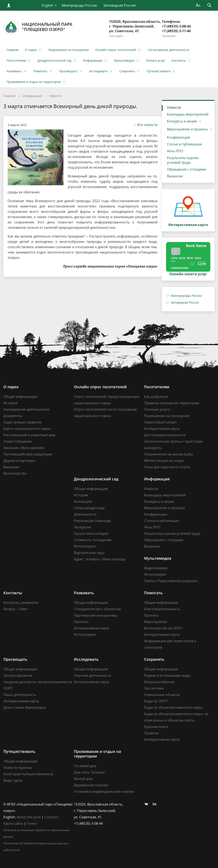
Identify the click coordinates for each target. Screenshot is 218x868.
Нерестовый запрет (160, 422)
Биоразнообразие (159, 682)
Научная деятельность (93, 675)
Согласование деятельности (169, 50)
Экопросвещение (18, 675)
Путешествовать (159, 71)
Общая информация (20, 397)
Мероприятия (156, 622)
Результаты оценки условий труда (183, 160)
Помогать (40, 71)
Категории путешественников (28, 774)
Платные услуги (157, 409)
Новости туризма (18, 768)
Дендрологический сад (54, 60)
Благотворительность (162, 609)
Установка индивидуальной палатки (104, 791)
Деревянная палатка (91, 785)
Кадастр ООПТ (156, 701)
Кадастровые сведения (22, 422)
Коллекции (83, 501)
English (47, 5)
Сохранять (127, 71)
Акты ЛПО (175, 151)
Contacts (51, 817)
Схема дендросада (89, 508)
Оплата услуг (156, 60)
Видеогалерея (156, 568)
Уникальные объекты (162, 695)
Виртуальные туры (89, 553)
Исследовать (98, 71)
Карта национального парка (27, 429)
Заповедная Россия (119, 5)
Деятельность (85, 514)
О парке (31, 50)
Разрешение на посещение (69, 50)
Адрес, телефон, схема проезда (100, 559)
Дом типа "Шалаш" (90, 772)
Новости (55, 96)
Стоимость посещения (93, 540)
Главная (13, 50)
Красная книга (156, 727)
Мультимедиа (124, 60)
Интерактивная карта (162, 429)
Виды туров (13, 780)
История (10, 403)
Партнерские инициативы (95, 615)
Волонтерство (15, 473)
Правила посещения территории (172, 403)
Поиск (32, 823)
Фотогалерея (85, 546)
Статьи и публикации (184, 144)
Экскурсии (82, 527)
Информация (93, 60)
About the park (29, 817)
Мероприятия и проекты (187, 129)
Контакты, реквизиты (21, 603)
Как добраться (156, 397)
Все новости (145, 125)
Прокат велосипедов (91, 533)
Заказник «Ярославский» (24, 448)
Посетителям (16, 60)
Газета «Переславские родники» (171, 581)
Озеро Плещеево (18, 441)
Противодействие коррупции (28, 454)
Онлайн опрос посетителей (116, 50)
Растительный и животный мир (29, 435)
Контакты (179, 60)
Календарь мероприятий (188, 114)
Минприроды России (79, 5)
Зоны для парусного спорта (167, 467)
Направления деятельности (26, 409)
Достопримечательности (165, 435)
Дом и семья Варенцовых (25, 707)
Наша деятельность (20, 695)
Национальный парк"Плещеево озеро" (38, 27)
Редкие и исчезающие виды (167, 675)
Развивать (14, 71)
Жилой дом (83, 779)
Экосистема (154, 688)
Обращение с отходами (186, 169)
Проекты (81, 622)
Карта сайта (13, 823)
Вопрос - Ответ (16, 609)
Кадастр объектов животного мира (173, 707)
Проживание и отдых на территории (34, 82)
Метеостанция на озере (164, 461)
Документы (13, 416)
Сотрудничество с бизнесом (97, 609)
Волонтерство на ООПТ (163, 628)
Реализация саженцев (92, 521)
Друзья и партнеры (19, 461)
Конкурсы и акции (182, 121)
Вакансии (175, 176)
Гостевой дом (85, 766)
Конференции (179, 137)
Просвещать (68, 71)
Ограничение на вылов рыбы (169, 454)
